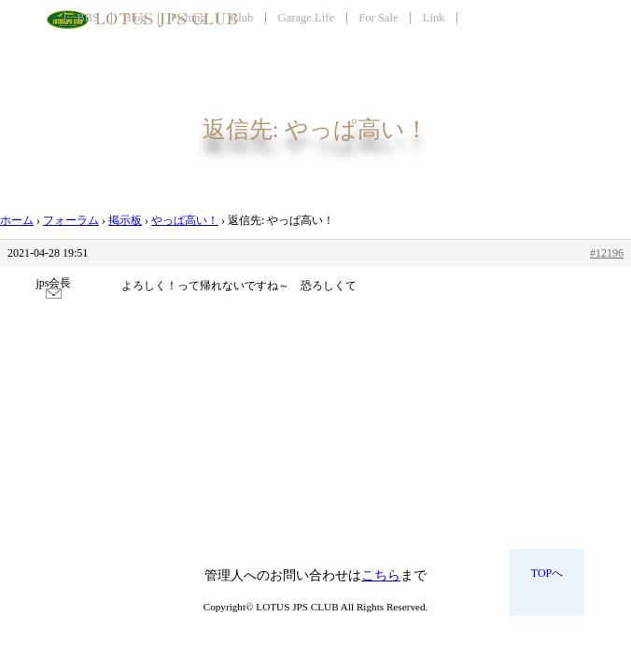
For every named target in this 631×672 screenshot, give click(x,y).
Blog (135, 18)
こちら (381, 575)
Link (434, 18)
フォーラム (71, 220)
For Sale (378, 18)
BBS (88, 18)
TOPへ (547, 573)
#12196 (607, 253)
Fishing (189, 18)
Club (242, 18)
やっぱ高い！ (185, 220)
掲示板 (125, 220)
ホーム (17, 220)
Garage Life (306, 18)
